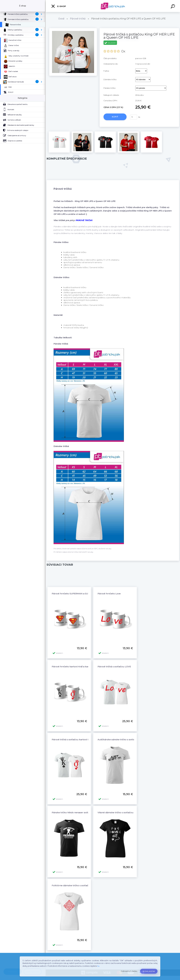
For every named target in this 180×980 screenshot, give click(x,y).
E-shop (58, 6)
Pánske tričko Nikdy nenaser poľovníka (73, 812)
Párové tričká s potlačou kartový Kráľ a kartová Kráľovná (82, 739)
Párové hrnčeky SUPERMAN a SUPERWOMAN (77, 594)
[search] (173, 7)
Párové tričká (78, 19)
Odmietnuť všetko (129, 971)
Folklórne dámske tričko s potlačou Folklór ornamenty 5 (83, 885)
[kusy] (134, 117)
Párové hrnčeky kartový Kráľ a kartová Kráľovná (77, 667)
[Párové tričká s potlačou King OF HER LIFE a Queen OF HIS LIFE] (73, 29)
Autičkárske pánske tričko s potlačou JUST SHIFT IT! (126, 739)
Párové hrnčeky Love (109, 594)
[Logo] (113, 6)
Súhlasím (149, 971)
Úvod (61, 19)
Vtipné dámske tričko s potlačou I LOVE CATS (123, 812)
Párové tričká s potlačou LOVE (114, 667)
